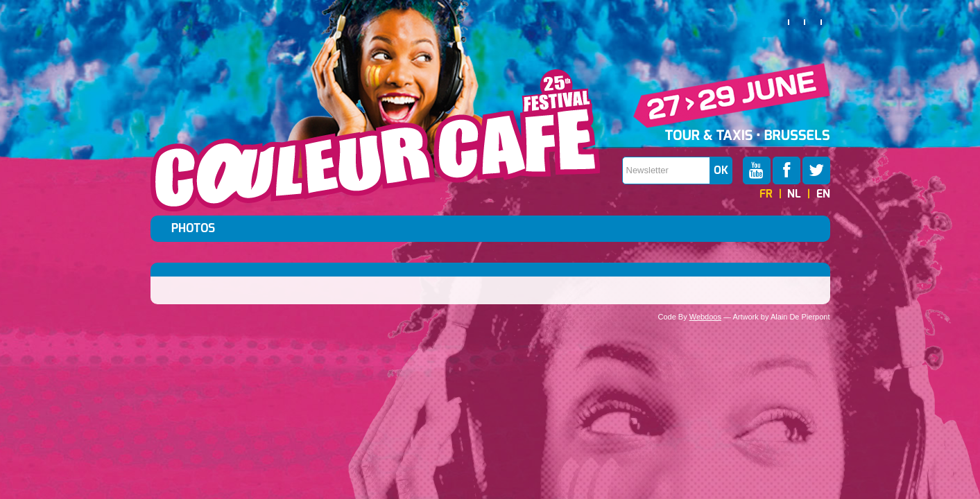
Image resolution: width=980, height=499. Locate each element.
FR (766, 194)
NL (794, 194)
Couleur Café (375, 141)
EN (823, 194)
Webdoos (705, 317)
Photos (193, 228)
